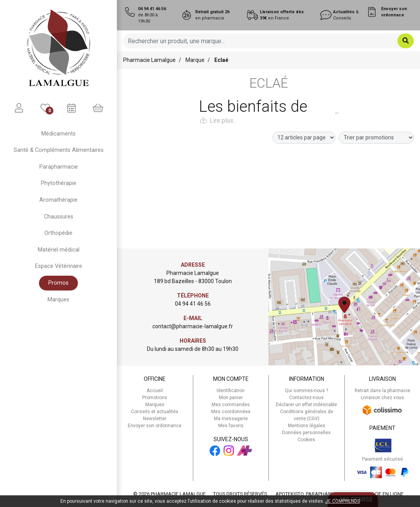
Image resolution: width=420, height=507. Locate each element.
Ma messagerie (231, 419)
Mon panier (231, 398)
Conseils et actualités (155, 412)
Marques (58, 300)
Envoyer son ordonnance (155, 426)
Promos (58, 283)
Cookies (306, 440)
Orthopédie (58, 233)
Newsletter (155, 419)
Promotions (155, 398)
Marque (195, 60)
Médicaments (58, 134)
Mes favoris (231, 426)
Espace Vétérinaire (59, 266)
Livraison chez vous (382, 398)
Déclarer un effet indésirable (306, 405)
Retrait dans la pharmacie (382, 391)
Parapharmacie (59, 167)
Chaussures (59, 217)
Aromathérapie (58, 200)
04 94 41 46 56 (193, 304)
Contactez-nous (306, 398)
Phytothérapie (59, 183)
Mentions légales (307, 426)
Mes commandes (231, 405)
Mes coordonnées (231, 412)
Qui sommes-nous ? (306, 391)
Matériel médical (59, 250)
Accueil (155, 391)
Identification (231, 391)
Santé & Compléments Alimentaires (59, 150)
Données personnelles (306, 433)
